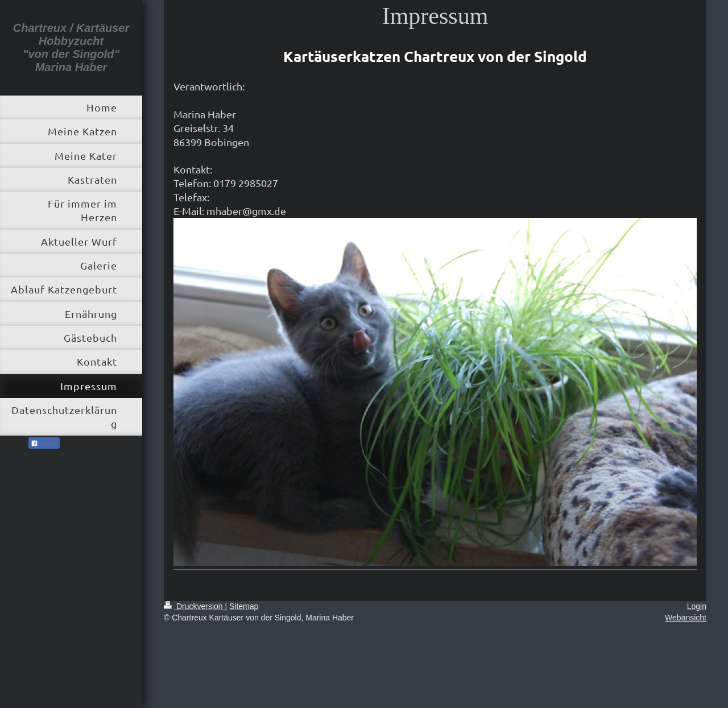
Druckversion (194, 606)
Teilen (44, 444)
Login (697, 606)
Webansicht (686, 618)
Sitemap (244, 606)
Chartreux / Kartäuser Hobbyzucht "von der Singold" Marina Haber (71, 47)
